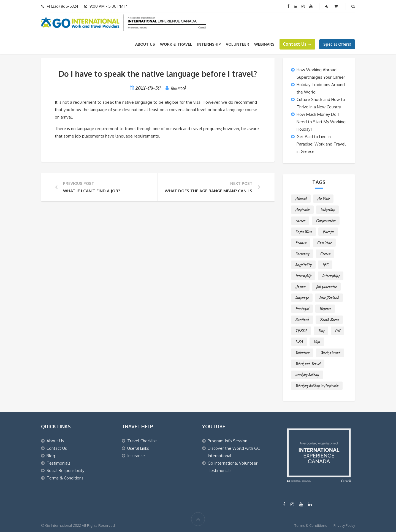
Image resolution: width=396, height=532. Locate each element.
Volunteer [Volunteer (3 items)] (302, 353)
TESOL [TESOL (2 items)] (301, 331)
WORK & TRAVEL (176, 44)
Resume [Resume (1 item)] (325, 309)
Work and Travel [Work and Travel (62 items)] (308, 364)
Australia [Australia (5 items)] (302, 210)
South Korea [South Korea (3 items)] (329, 320)
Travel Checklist (142, 441)
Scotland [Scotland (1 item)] (302, 320)
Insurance (136, 456)
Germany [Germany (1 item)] (302, 254)
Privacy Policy (344, 525)
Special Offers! (337, 44)
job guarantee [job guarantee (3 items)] (326, 287)
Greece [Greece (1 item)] (325, 254)
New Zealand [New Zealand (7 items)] (329, 298)
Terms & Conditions (65, 478)
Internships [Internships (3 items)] (331, 276)
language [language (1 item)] (302, 298)
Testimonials (59, 463)
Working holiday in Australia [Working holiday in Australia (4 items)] (317, 386)
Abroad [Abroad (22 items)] (301, 199)
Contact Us (57, 448)
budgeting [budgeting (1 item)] (327, 210)
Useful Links (138, 448)
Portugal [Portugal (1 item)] (302, 309)
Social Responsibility (65, 471)
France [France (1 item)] (301, 243)
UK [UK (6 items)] (337, 331)
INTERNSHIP (209, 44)
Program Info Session (227, 441)
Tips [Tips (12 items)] (321, 331)
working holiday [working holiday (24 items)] (307, 375)
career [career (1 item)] (300, 221)
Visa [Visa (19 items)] (317, 342)
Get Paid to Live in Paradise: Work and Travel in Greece (321, 144)
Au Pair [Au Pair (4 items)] (323, 199)
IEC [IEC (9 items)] (325, 265)
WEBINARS (264, 44)
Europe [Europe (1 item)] (328, 232)
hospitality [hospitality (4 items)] (303, 265)
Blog (51, 456)
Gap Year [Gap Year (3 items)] (324, 243)
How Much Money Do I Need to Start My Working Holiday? (321, 122)
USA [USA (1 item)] (299, 342)
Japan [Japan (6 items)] (300, 287)
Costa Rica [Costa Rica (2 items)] (303, 232)
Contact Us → (297, 44)
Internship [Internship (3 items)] (303, 276)
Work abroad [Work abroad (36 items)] (330, 353)
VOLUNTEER (238, 44)
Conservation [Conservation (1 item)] (326, 221)
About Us (145, 44)
